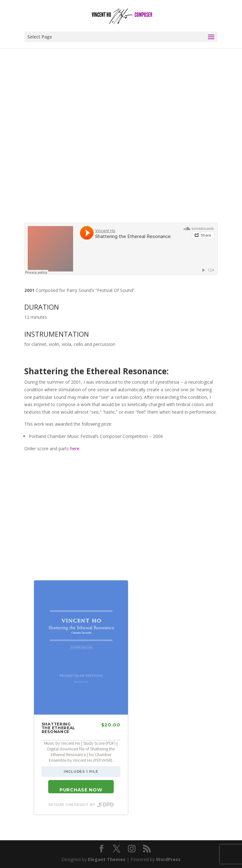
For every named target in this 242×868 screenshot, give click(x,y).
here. (75, 449)
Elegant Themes (107, 859)
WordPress (168, 859)
